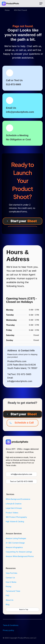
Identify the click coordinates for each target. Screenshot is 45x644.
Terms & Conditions (11, 625)
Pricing (8, 586)
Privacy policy (8, 630)
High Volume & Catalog (15, 521)
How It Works (11, 582)
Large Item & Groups (14, 508)
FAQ (7, 595)
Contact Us (10, 578)
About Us (10, 600)
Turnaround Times (13, 591)
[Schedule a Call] (22, 423)
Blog (8, 604)
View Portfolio (12, 573)
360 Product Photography (16, 517)
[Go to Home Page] (10, 4)
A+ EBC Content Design (15, 543)
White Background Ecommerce (18, 499)
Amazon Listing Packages (16, 538)
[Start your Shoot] (22, 221)
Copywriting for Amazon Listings (19, 552)
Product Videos (12, 513)
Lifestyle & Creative (14, 504)
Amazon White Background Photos (20, 556)
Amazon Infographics (14, 547)
